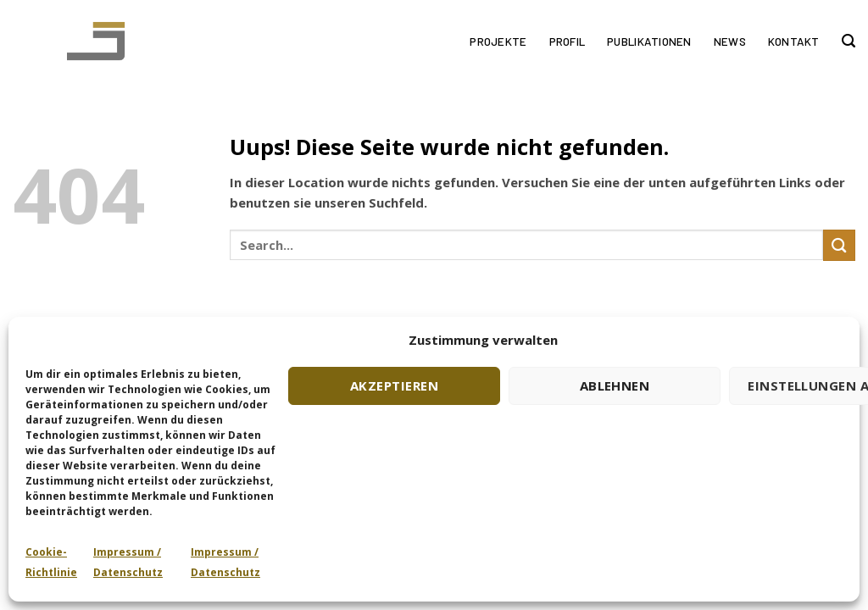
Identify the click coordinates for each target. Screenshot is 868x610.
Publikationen (649, 41)
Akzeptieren (394, 385)
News (730, 41)
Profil (568, 41)
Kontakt (794, 41)
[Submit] (839, 245)
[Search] (849, 42)
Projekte (498, 41)
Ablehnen (615, 385)
